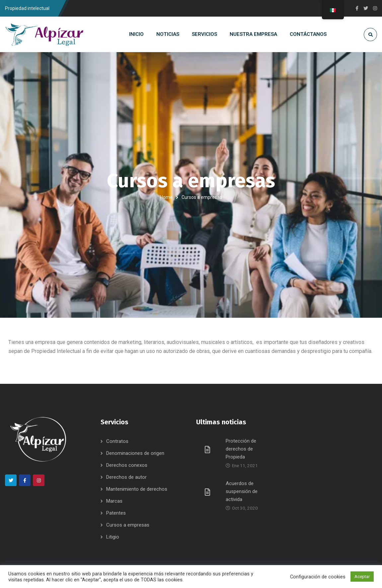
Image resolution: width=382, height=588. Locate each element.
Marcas (114, 501)
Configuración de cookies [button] (318, 577)
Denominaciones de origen (135, 453)
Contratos (117, 441)
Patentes (116, 513)
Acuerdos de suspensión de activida (242, 491)
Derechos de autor (126, 477)
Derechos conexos (127, 465)
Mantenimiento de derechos (137, 489)
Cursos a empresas (128, 525)
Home (166, 197)
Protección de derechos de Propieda (241, 449)
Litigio (113, 537)
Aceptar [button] (362, 577)
